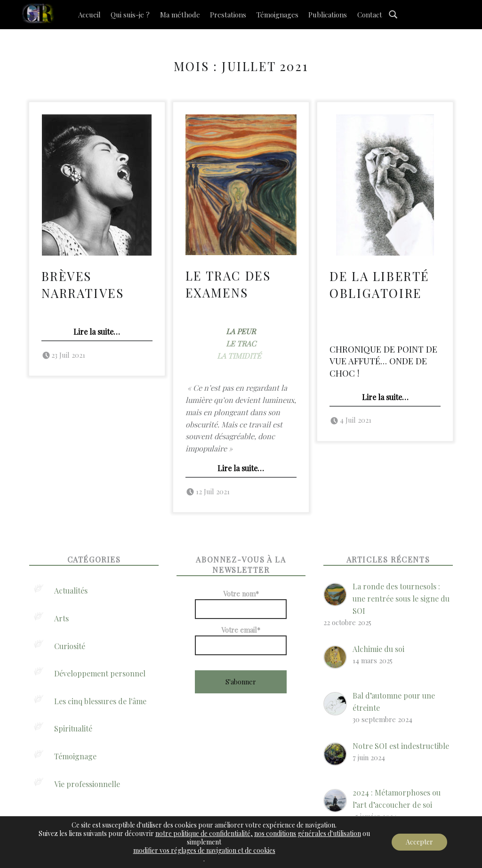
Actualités (71, 591)
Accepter (419, 842)
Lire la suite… (97, 332)
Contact (370, 15)
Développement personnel (100, 673)
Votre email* (241, 640)
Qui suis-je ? (130, 15)
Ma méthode (180, 15)
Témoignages (277, 15)
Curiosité (70, 646)
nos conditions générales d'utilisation (308, 833)
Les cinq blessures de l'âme (100, 701)
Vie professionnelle (87, 784)
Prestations (228, 15)
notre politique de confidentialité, (204, 833)
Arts (61, 618)
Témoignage (75, 756)
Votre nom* (241, 604)
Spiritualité (73, 728)
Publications (328, 15)
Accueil (89, 15)
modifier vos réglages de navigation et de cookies (204, 851)
